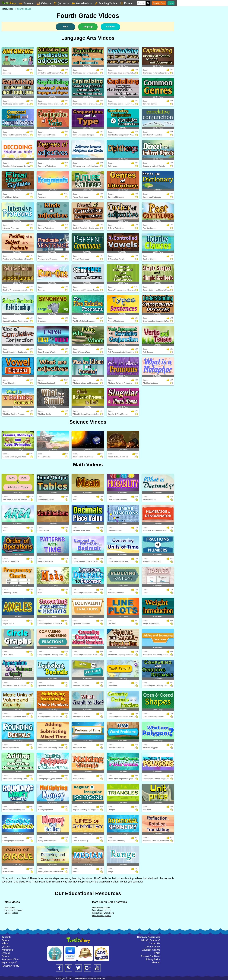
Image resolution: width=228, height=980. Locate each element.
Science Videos (88, 422)
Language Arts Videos (88, 38)
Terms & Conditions (150, 956)
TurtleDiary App (10, 966)
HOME (4, 9)
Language (88, 27)
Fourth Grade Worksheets (103, 913)
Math (65, 27)
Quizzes (6, 947)
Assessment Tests (11, 959)
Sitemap (156, 962)
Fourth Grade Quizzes (101, 916)
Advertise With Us (151, 950)
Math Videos (88, 465)
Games (5, 940)
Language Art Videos (14, 910)
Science (110, 27)
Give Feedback (152, 947)
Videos (5, 943)
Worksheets (7, 950)
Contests (6, 956)
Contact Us (154, 943)
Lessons (6, 953)
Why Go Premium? (151, 940)
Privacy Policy (153, 959)
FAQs (157, 953)
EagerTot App (9, 962)
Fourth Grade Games (101, 907)
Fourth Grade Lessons (102, 910)
